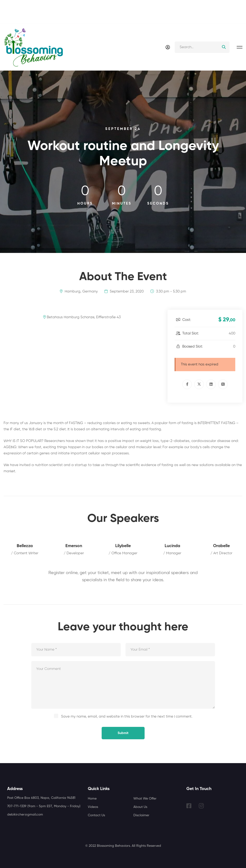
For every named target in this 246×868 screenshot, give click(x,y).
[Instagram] (201, 806)
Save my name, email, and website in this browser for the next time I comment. (127, 716)
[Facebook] (187, 384)
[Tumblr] (223, 384)
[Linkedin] (211, 384)
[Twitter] (199, 384)
